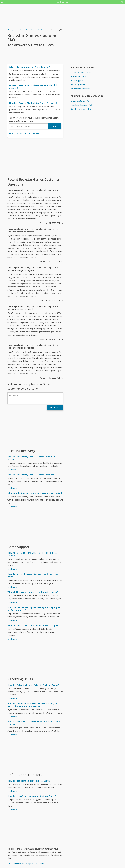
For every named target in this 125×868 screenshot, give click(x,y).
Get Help (55, 126)
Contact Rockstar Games (81, 72)
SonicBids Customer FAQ (81, 109)
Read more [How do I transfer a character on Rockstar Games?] (12, 810)
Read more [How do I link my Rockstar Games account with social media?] (12, 587)
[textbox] (28, 126)
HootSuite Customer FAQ (81, 105)
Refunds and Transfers (81, 89)
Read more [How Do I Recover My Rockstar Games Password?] (12, 488)
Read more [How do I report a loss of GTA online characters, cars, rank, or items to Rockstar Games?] (12, 717)
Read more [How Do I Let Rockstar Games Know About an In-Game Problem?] (12, 735)
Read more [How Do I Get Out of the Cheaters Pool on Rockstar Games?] (12, 569)
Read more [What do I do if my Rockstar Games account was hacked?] (12, 507)
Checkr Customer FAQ (80, 101)
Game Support (77, 80)
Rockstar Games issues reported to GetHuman (27, 863)
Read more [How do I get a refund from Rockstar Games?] (12, 791)
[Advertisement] (35, 157)
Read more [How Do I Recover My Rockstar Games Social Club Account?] (12, 470)
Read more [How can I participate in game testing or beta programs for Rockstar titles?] (12, 620)
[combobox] (28, 126)
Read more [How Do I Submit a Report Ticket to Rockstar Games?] (12, 698)
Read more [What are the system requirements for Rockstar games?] (12, 639)
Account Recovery (78, 76)
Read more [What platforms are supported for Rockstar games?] (12, 602)
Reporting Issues (78, 85)
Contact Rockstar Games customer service (28, 133)
